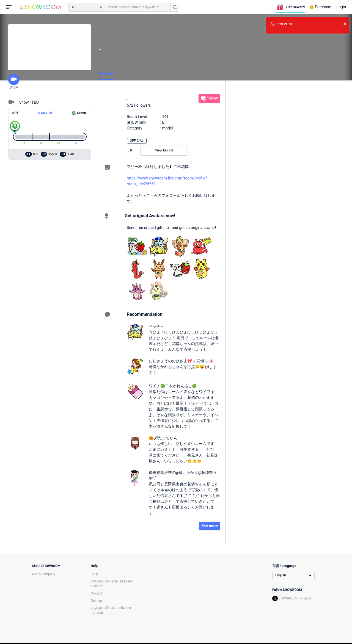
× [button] (345, 24)
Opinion (96, 601)
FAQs (95, 574)
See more (210, 526)
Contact (97, 593)
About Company (43, 574)
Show (14, 82)
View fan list (164, 150)
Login (341, 7)
